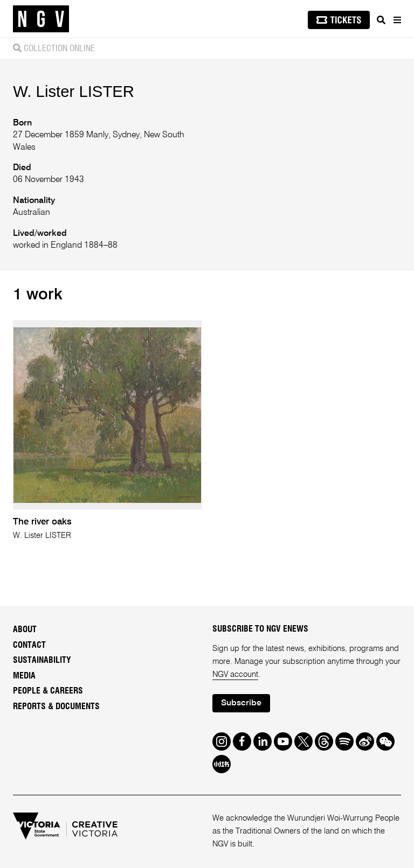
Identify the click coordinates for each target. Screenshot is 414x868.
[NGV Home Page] (41, 19)
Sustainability (42, 660)
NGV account (235, 675)
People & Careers (48, 691)
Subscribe (241, 703)
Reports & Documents (56, 706)
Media (24, 676)
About (25, 629)
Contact (29, 645)
